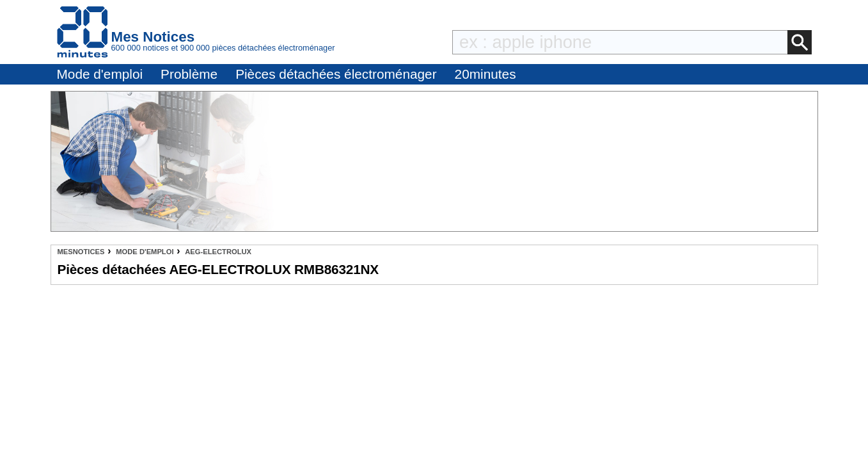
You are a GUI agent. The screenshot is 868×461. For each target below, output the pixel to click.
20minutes (485, 74)
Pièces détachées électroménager (336, 74)
